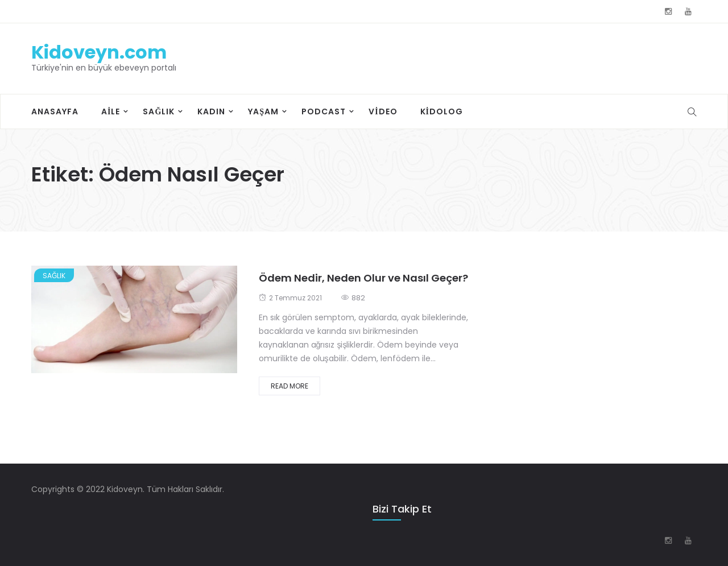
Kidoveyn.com (99, 52)
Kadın (211, 111)
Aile (111, 111)
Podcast (324, 111)
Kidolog (442, 111)
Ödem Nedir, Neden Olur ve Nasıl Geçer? (363, 278)
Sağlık (159, 111)
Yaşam (263, 111)
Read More (289, 386)
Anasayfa (55, 111)
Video (383, 111)
